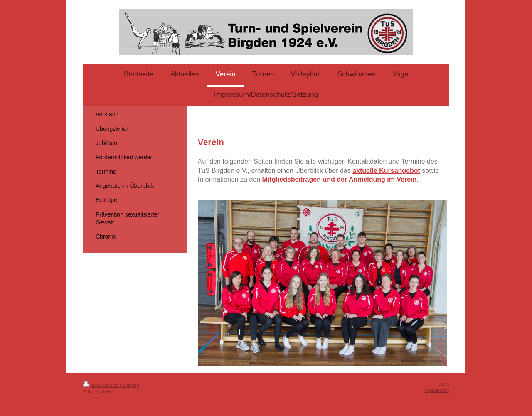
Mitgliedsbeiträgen (292, 179)
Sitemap (131, 385)
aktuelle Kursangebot (386, 171)
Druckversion (101, 385)
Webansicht (437, 390)
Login (443, 384)
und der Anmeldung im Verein (369, 179)
